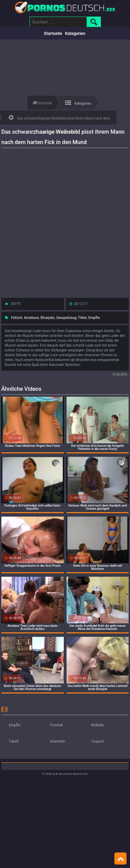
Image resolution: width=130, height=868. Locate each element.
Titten (83, 318)
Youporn (98, 741)
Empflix (94, 318)
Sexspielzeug (66, 318)
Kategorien (75, 34)
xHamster (57, 741)
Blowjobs (48, 318)
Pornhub (57, 725)
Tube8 (14, 741)
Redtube (98, 725)
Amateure (31, 318)
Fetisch (17, 318)
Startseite (53, 34)
